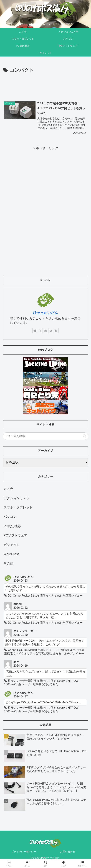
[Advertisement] (45, 85)
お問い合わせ (68, 852)
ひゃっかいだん (45, 313)
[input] (45, 436)
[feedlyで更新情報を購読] (51, 331)
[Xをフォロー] (40, 331)
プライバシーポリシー (24, 852)
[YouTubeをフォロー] (45, 331)
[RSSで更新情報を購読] (56, 331)
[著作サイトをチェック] (35, 331)
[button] (84, 436)
